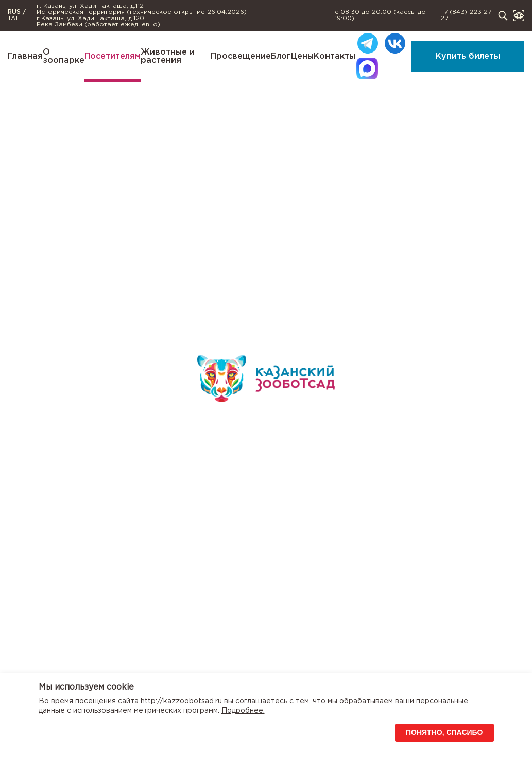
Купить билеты (468, 56)
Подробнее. (243, 711)
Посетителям (113, 56)
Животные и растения (168, 56)
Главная (25, 56)
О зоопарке (64, 56)
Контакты (334, 56)
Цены (302, 56)
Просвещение (241, 56)
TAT (13, 18)
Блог (281, 56)
